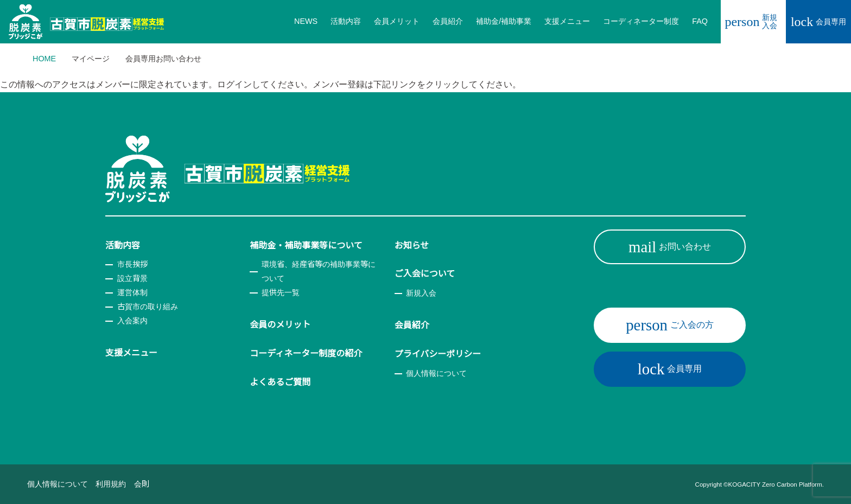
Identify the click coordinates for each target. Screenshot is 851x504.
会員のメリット (280, 325)
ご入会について (425, 274)
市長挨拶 (132, 264)
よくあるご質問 (280, 382)
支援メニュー (131, 353)
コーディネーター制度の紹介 (306, 353)
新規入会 (751, 21)
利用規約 (111, 484)
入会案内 (132, 321)
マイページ (91, 59)
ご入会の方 (670, 325)
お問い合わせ (670, 247)
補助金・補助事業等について (306, 245)
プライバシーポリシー (438, 354)
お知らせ (412, 245)
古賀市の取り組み (148, 307)
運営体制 (132, 292)
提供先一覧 (281, 292)
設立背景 (132, 278)
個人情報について (436, 373)
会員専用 (818, 22)
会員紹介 (412, 325)
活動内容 (123, 245)
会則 (142, 484)
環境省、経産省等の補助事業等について (319, 271)
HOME (44, 59)
